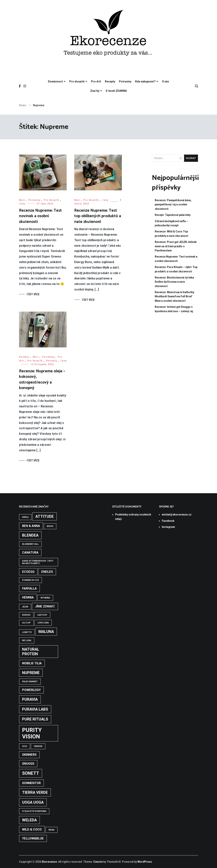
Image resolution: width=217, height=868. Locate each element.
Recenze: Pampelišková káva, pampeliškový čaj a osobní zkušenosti (173, 205)
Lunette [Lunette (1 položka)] (27, 632)
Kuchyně (24, 357)
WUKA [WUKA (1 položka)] (51, 830)
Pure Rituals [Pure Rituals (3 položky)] (35, 719)
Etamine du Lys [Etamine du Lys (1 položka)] (30, 580)
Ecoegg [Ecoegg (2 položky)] (28, 572)
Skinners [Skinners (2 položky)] (29, 755)
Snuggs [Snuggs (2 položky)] (28, 764)
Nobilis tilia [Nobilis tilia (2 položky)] (32, 663)
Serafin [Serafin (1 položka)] (38, 746)
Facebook (168, 521)
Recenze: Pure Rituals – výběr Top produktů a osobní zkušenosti (176, 269)
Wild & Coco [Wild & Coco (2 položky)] (32, 829)
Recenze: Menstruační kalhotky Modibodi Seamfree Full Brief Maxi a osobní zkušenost (174, 296)
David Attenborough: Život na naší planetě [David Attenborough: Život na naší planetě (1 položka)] (38, 562)
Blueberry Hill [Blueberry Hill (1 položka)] (30, 544)
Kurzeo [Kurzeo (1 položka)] (26, 615)
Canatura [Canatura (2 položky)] (30, 552)
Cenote (98, 862)
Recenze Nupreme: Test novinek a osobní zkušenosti (40, 216)
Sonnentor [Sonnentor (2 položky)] (31, 783)
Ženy (22, 204)
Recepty (110, 81)
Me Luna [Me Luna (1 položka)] (27, 640)
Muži (22, 200)
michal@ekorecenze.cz (177, 515)
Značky (95, 91)
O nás (166, 81)
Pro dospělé (77, 81)
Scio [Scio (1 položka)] (25, 746)
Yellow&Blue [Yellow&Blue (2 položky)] (33, 838)
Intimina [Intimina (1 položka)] (45, 598)
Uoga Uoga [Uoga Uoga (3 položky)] (33, 802)
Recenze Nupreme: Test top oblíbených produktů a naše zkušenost (98, 216)
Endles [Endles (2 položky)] (47, 572)
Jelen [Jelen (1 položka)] (25, 607)
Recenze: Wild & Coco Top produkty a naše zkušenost (172, 234)
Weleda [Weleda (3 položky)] (29, 820)
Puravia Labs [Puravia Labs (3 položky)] (35, 709)
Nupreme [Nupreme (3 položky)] (31, 673)
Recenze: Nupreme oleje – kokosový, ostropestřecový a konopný (42, 380)
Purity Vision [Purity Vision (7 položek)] (32, 733)
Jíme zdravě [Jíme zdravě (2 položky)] (45, 606)
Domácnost (55, 81)
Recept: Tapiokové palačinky (173, 215)
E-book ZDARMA (116, 91)
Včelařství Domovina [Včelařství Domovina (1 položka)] (34, 811)
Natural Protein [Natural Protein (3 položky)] (31, 652)
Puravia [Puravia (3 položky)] (30, 699)
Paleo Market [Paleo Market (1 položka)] (30, 682)
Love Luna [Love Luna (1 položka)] (43, 623)
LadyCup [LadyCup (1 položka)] (42, 615)
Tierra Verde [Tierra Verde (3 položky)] (35, 792)
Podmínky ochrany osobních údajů (133, 517)
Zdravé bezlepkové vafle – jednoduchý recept (171, 223)
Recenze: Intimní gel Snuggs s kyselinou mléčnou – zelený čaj (174, 309)
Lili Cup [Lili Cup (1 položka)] (26, 623)
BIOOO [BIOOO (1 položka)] (50, 526)
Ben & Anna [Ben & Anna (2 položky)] (31, 526)
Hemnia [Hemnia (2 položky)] (28, 597)
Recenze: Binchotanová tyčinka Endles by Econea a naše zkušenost (174, 282)
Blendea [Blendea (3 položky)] (30, 535)
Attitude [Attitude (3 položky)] (45, 516)
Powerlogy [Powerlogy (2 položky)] (31, 690)
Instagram (168, 527)
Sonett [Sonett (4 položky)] (31, 773)
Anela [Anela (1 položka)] (25, 517)
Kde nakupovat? (145, 81)
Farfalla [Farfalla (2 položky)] (29, 588)
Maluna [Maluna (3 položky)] (46, 632)
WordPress (145, 862)
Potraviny (125, 81)
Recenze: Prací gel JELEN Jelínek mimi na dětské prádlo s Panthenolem (176, 246)
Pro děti (96, 81)
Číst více (33, 294)
